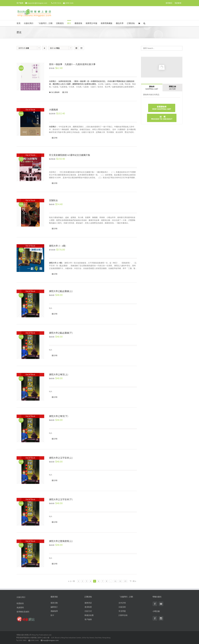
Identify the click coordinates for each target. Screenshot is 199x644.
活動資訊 (60, 23)
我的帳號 (178, 3)
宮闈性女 (53, 200)
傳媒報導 (54, 611)
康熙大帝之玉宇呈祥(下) (61, 499)
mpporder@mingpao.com (37, 3)
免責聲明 (20, 608)
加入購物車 (55, 92)
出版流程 (122, 607)
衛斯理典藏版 (107, 23)
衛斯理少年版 (91, 23)
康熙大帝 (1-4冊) (58, 246)
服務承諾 (88, 603)
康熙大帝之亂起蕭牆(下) (61, 333)
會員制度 (88, 607)
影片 (52, 615)
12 (120, 581)
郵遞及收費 (89, 615)
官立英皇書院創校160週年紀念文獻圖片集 (70, 155)
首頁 (19, 23)
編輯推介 (54, 607)
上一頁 (72, 581)
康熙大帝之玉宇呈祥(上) (61, 458)
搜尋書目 (169, 3)
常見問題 (122, 611)
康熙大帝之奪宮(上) (59, 375)
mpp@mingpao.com (51, 640)
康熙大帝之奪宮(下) (59, 416)
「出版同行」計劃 (45, 23)
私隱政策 (20, 603)
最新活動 (54, 603)
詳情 (66, 92)
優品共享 (120, 23)
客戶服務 (88, 619)
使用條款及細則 (23, 612)
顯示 (55, 48)
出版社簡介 (29, 23)
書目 (69, 23)
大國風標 (53, 110)
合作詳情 (122, 603)
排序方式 (24, 48)
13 (125, 581)
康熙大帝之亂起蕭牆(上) (61, 291)
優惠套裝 (78, 23)
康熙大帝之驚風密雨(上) (61, 541)
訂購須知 (131, 23)
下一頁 (132, 581)
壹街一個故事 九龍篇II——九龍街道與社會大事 (72, 64)
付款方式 (88, 611)
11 (115, 581)
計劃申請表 (123, 615)
